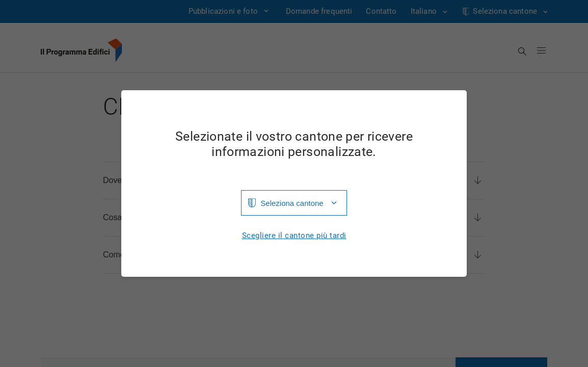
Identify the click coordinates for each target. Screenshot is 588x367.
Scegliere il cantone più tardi (294, 236)
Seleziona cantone (292, 203)
